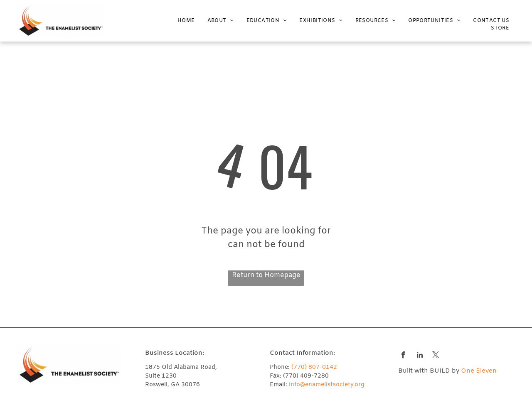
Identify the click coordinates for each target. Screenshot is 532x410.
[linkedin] (420, 356)
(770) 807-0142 (314, 367)
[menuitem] (180, 21)
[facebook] (403, 356)
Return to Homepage (266, 275)
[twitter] (436, 356)
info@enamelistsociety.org (327, 385)
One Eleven (479, 371)
